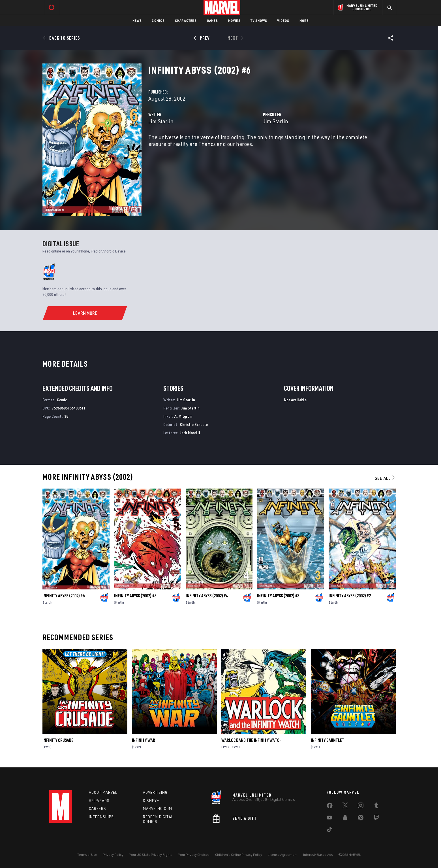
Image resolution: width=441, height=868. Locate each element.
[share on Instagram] (361, 807)
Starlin (47, 602)
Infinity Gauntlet (327, 740)
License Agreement (283, 855)
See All (385, 478)
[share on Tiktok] (329, 831)
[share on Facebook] (330, 807)
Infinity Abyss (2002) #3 (278, 596)
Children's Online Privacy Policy (239, 855)
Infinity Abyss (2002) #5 (135, 596)
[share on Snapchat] (345, 819)
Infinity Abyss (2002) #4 (207, 596)
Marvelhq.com (158, 808)
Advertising (155, 792)
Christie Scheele (194, 424)
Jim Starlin (161, 121)
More (304, 21)
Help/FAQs (99, 801)
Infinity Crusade (58, 740)
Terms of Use (87, 855)
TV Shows (259, 21)
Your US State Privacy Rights (151, 855)
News (137, 21)
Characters (186, 21)
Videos (283, 21)
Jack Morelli (190, 433)
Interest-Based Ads (318, 855)
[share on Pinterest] (361, 819)
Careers (98, 808)
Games (212, 21)
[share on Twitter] (345, 807)
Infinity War (144, 740)
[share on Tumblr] (376, 807)
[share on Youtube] (329, 819)
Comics (158, 21)
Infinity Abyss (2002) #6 (64, 596)
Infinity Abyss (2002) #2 (350, 596)
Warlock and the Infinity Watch (251, 740)
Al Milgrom (183, 416)
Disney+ (151, 801)
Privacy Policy (113, 855)
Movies (234, 21)
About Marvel (103, 792)
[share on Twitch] (376, 819)
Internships (101, 817)
